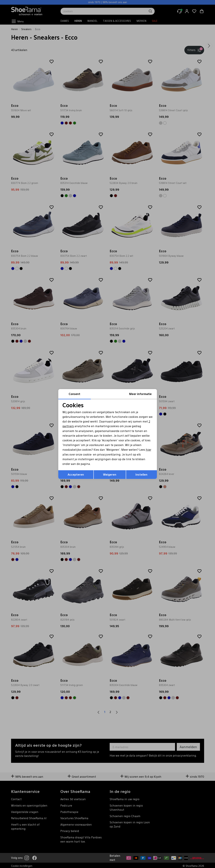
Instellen (141, 474)
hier (148, 450)
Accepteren (76, 474)
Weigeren (110, 474)
